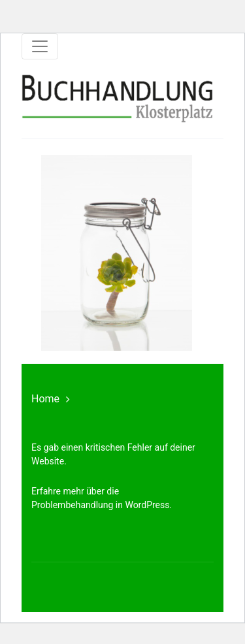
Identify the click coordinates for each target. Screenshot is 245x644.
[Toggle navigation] (40, 46)
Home (45, 399)
